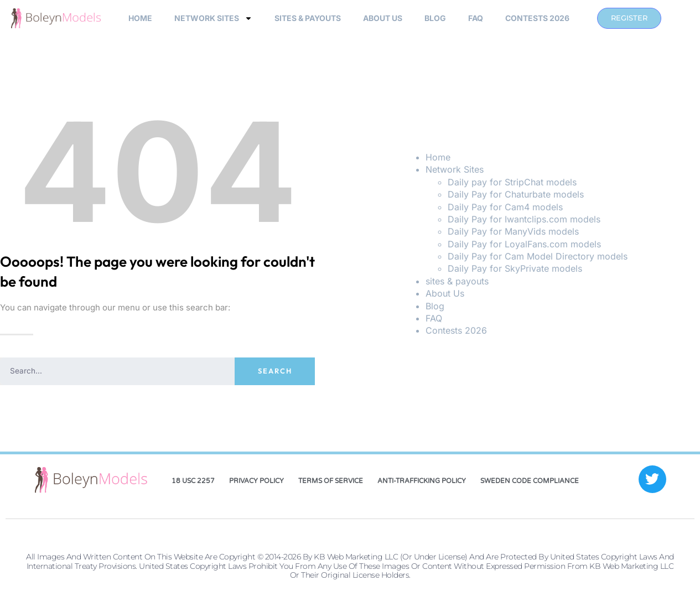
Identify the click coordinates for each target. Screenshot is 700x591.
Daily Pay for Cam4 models (505, 207)
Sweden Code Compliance (530, 481)
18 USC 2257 (193, 481)
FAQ (476, 18)
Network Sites (213, 18)
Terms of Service (331, 481)
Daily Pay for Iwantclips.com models (524, 219)
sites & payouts (308, 18)
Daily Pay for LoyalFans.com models (524, 244)
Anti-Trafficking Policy (422, 481)
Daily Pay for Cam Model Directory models (538, 256)
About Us (383, 18)
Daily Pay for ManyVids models (513, 231)
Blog (435, 18)
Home (140, 18)
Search (275, 371)
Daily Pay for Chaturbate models (516, 194)
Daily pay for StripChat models (512, 182)
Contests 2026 (537, 18)
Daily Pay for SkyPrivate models (515, 268)
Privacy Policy (256, 481)
